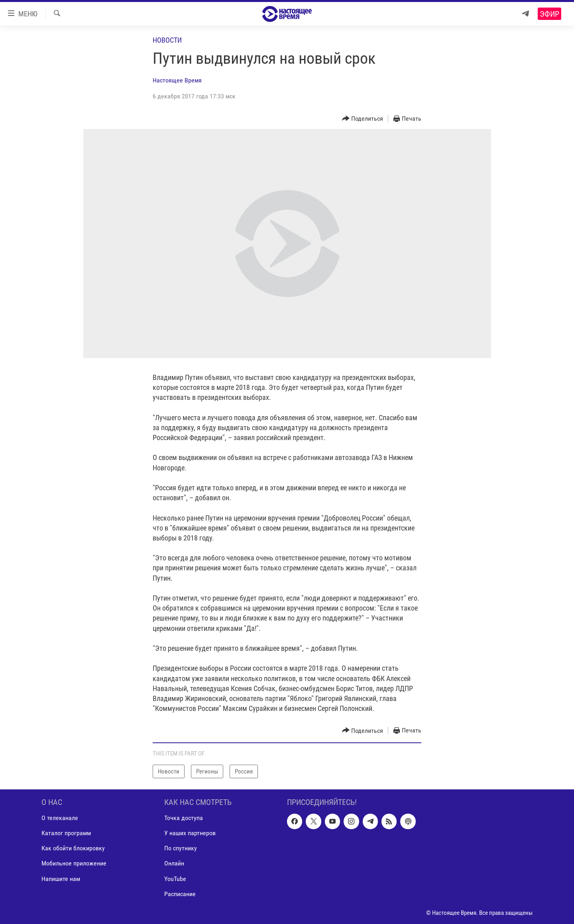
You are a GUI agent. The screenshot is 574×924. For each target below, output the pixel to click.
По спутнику (181, 849)
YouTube (175, 879)
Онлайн (174, 864)
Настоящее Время (177, 80)
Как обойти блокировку (73, 849)
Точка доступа (184, 818)
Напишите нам (61, 879)
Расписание (180, 894)
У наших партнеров (190, 833)
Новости (167, 40)
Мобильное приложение (74, 864)
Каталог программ (66, 833)
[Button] (363, 119)
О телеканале (60, 818)
